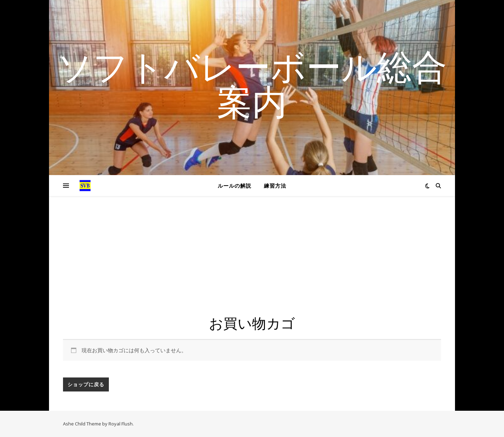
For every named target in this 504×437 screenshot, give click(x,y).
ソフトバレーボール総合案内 (252, 83)
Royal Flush (121, 424)
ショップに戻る (86, 384)
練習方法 (275, 186)
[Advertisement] (252, 263)
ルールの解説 (234, 186)
